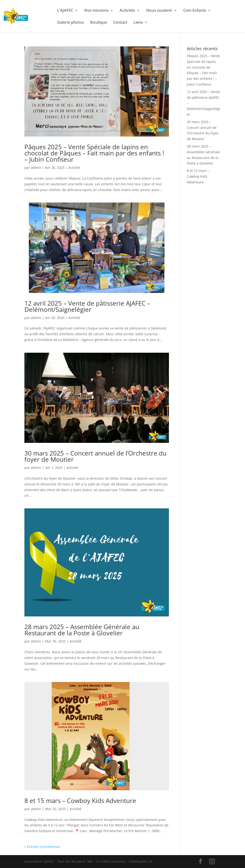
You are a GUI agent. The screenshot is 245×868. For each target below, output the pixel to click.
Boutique (99, 23)
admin (36, 168)
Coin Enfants (195, 11)
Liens (138, 23)
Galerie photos (71, 23)
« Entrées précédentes (42, 847)
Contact (120, 23)
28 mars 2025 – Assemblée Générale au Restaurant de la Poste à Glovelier (82, 630)
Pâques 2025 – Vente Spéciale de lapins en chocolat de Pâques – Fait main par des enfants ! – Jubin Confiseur (94, 153)
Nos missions (96, 11)
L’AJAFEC (65, 11)
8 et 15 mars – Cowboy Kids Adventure (80, 801)
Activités (127, 11)
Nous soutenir (159, 11)
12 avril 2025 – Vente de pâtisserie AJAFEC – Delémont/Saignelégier (87, 306)
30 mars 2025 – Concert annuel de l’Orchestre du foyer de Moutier (95, 456)
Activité (74, 168)
